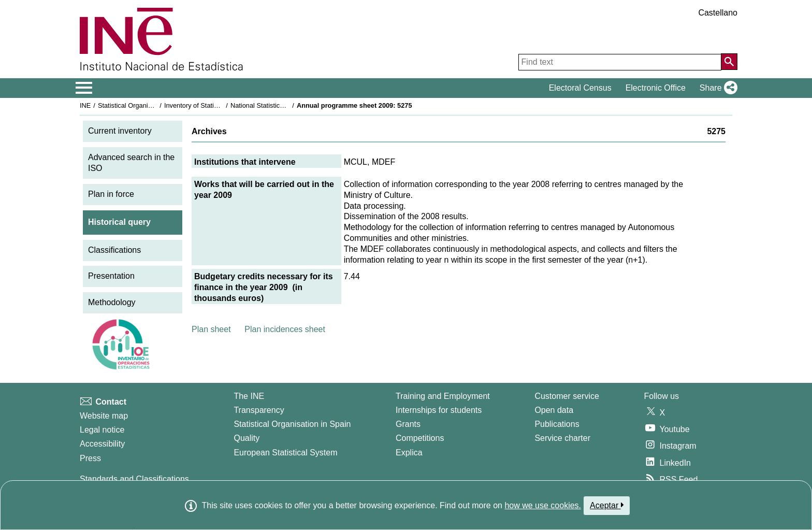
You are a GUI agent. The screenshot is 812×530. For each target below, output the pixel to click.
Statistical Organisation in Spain (145, 105)
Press (90, 458)
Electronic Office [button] (656, 88)
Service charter (562, 438)
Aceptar (607, 505)
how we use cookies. (543, 505)
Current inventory (120, 131)
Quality (247, 438)
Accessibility (102, 444)
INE (85, 105)
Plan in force (111, 194)
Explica (409, 453)
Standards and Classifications (134, 479)
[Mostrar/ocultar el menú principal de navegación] (84, 88)
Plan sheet (211, 329)
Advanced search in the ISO (131, 163)
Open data (554, 410)
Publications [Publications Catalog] (557, 424)
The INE (249, 396)
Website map (104, 416)
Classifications (114, 250)
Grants (408, 424)
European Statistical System (285, 453)
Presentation (111, 276)
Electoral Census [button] (580, 88)
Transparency (259, 410)
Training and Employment (443, 396)
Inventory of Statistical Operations (214, 105)
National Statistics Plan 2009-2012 (281, 105)
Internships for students (439, 410)
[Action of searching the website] (729, 62)
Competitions (420, 438)
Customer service (567, 396)
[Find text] (620, 62)
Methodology (112, 302)
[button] (716, 88)
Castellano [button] (718, 13)
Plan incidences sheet (285, 329)
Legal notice (102, 430)
